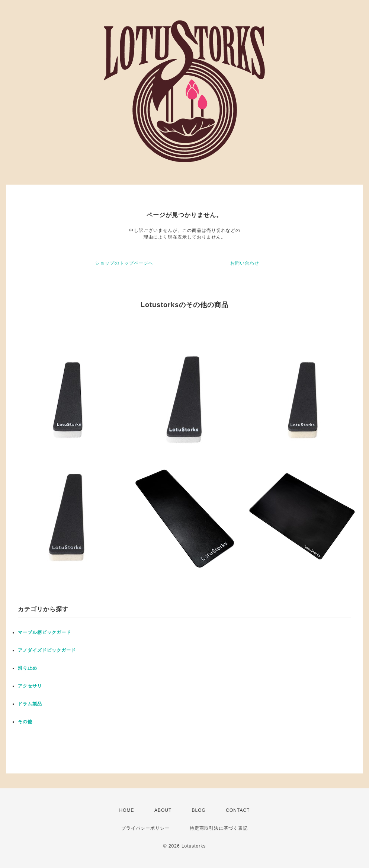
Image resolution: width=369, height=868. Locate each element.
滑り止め (28, 668)
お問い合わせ (245, 263)
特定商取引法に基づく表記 (219, 828)
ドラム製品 (30, 704)
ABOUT (163, 810)
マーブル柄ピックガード (44, 632)
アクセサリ (30, 686)
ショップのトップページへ (124, 263)
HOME (127, 810)
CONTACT (238, 810)
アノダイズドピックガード (47, 650)
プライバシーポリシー (145, 828)
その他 (25, 722)
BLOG (199, 810)
